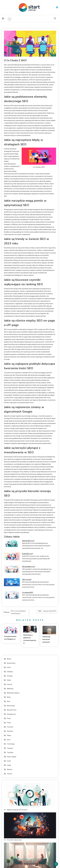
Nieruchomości (12, 710)
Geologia (10, 676)
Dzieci (9, 667)
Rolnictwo (10, 731)
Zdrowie (10, 774)
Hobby (9, 680)
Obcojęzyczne (11, 714)
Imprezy (10, 684)
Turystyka (10, 752)
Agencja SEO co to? (28, 541)
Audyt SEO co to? (28, 554)
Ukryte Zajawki (12, 757)
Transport (10, 748)
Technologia (11, 744)
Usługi (9, 765)
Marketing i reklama (13, 693)
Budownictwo (11, 663)
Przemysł (10, 727)
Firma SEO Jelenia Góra (14, 840)
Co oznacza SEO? (28, 592)
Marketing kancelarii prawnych (46, 639)
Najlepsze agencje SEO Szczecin (17, 810)
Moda (9, 697)
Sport (9, 740)
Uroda (9, 761)
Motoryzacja (11, 706)
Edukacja (10, 672)
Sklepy (9, 735)
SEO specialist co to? (29, 567)
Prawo (9, 723)
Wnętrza (10, 769)
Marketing (10, 689)
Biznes (9, 659)
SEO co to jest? (27, 580)
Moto (9, 701)
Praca (9, 718)
